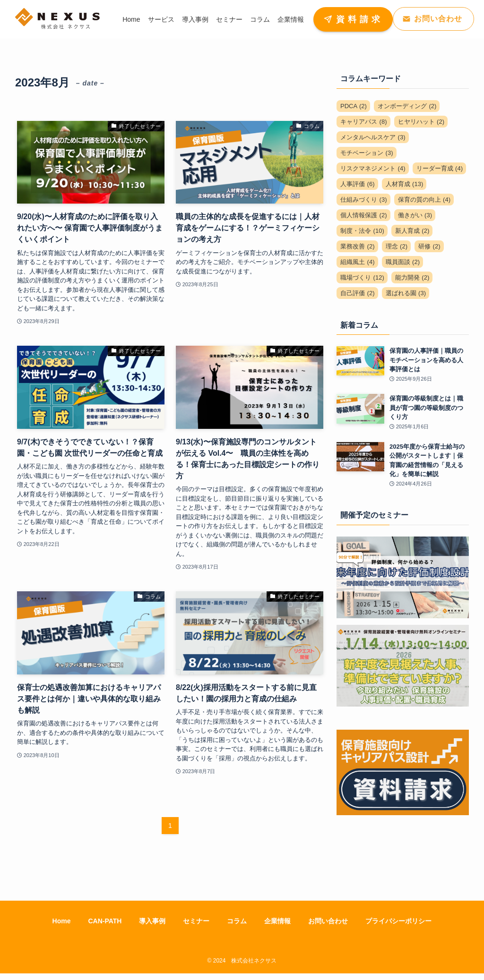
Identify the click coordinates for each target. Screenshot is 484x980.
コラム (237, 921)
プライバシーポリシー (398, 921)
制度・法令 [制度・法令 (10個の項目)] (362, 231)
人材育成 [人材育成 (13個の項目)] (405, 184)
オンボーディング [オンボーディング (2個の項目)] (407, 106)
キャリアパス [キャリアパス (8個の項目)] (364, 122)
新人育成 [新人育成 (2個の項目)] (412, 231)
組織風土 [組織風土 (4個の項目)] (358, 262)
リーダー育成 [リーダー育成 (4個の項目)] (440, 168)
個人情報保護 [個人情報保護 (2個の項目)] (364, 215)
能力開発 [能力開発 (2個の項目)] (412, 277)
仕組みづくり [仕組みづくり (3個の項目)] (364, 200)
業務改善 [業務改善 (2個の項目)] (358, 246)
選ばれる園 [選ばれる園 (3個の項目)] (406, 293)
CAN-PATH (105, 921)
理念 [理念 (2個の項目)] (397, 246)
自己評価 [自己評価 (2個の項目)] (358, 293)
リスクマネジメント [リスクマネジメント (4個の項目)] (373, 168)
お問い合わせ (328, 921)
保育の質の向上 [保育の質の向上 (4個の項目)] (424, 200)
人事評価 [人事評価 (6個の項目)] (358, 184)
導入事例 (152, 921)
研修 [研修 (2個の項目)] (429, 246)
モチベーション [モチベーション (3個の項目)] (367, 153)
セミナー (196, 921)
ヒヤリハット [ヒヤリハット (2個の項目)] (421, 122)
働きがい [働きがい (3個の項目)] (415, 215)
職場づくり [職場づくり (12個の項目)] (362, 277)
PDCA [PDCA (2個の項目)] (354, 106)
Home (62, 921)
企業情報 (277, 921)
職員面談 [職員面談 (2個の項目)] (403, 262)
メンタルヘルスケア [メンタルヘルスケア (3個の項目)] (373, 137)
